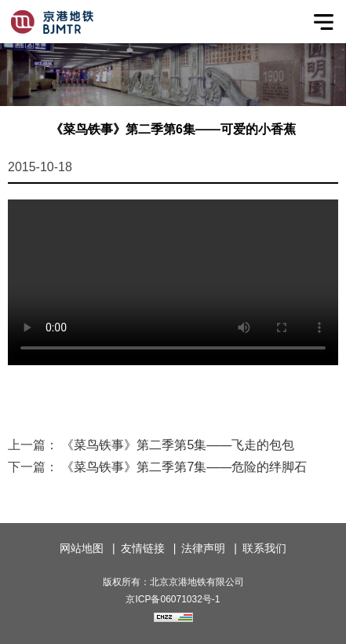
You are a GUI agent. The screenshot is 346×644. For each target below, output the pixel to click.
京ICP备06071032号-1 (173, 599)
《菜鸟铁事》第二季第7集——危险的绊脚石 (184, 467)
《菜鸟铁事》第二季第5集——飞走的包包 (178, 445)
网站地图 (82, 548)
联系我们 (264, 548)
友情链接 (143, 548)
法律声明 (203, 548)
